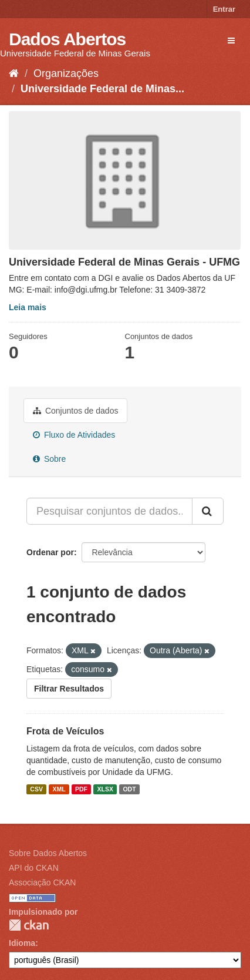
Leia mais (28, 307)
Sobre (49, 459)
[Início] (14, 73)
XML (59, 789)
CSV (36, 789)
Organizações (66, 73)
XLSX (105, 789)
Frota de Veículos (65, 731)
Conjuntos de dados (75, 411)
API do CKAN (34, 868)
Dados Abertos (67, 39)
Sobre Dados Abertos (48, 853)
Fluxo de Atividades (74, 435)
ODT (129, 789)
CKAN (29, 925)
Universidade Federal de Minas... (102, 89)
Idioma (22, 943)
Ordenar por (50, 552)
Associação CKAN (42, 882)
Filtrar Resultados (69, 689)
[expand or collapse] (231, 41)
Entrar (224, 9)
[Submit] (208, 511)
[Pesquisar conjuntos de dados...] (109, 511)
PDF (81, 789)
